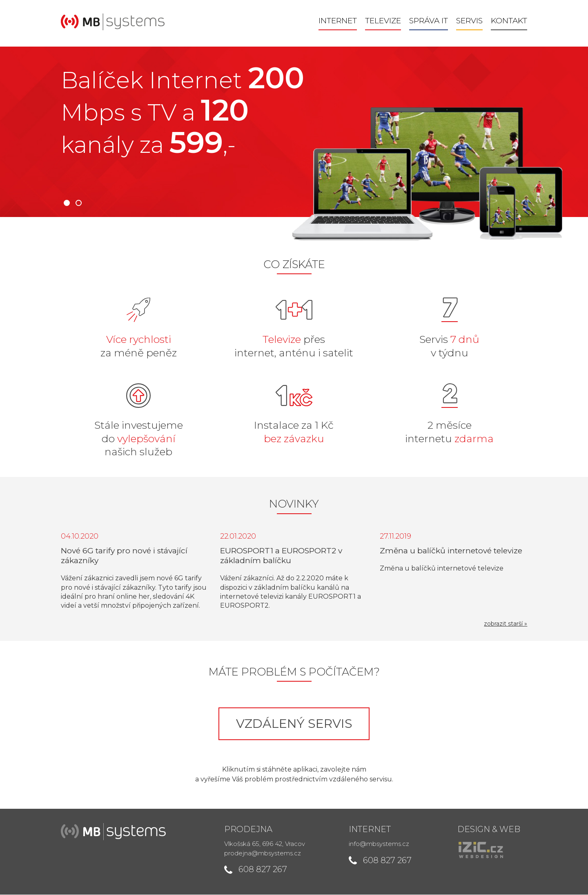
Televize (384, 21)
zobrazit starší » (506, 624)
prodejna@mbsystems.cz (262, 854)
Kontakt (510, 21)
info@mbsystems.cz (379, 844)
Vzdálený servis (294, 724)
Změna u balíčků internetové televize (451, 551)
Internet (339, 21)
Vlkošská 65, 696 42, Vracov (264, 844)
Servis (470, 21)
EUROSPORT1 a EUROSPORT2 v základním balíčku (281, 556)
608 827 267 (262, 870)
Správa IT (429, 21)
